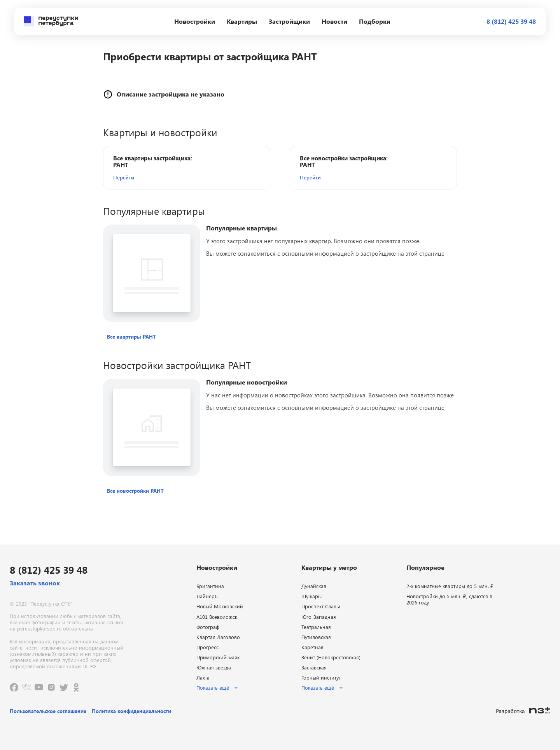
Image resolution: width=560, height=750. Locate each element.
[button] (158, 177)
